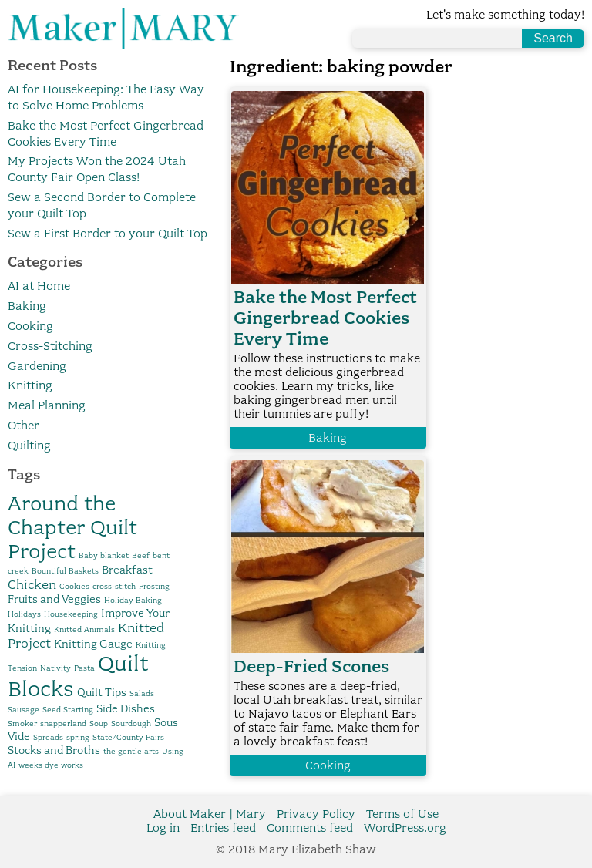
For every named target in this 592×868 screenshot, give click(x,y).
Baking (27, 306)
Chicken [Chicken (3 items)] (32, 584)
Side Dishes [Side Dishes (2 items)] (126, 708)
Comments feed (310, 828)
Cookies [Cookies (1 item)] (74, 586)
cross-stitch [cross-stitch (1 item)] (114, 586)
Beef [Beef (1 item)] (141, 555)
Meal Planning (47, 405)
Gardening (37, 366)
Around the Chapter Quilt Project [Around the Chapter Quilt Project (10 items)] (72, 527)
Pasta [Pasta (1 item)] (84, 668)
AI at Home (39, 286)
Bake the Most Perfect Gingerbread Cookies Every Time (325, 318)
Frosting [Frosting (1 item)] (154, 586)
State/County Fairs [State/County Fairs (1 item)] (128, 737)
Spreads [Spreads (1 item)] (48, 737)
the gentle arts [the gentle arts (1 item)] (131, 751)
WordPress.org (405, 828)
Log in (163, 828)
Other (24, 426)
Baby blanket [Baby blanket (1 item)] (104, 555)
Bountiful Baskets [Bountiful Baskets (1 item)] (65, 571)
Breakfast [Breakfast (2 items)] (127, 570)
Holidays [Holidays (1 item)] (24, 614)
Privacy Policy (316, 814)
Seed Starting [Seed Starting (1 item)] (68, 710)
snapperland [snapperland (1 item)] (63, 723)
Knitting (30, 385)
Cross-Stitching (50, 346)
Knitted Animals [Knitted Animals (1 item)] (84, 629)
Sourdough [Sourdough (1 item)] (131, 723)
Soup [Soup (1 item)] (99, 723)
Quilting (29, 446)
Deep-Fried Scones (311, 666)
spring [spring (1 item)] (78, 737)
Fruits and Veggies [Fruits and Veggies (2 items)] (54, 599)
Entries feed (223, 828)
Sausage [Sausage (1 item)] (24, 710)
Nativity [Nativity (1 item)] (55, 668)
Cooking (30, 326)
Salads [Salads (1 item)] (142, 693)
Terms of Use (402, 814)
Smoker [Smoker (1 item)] (22, 723)
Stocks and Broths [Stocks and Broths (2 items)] (54, 750)
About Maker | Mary (210, 814)
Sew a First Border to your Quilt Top (108, 234)
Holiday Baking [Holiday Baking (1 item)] (133, 600)
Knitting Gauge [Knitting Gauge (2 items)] (93, 644)
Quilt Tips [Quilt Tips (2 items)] (102, 692)
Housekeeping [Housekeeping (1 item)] (71, 614)
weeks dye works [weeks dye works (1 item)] (51, 765)
